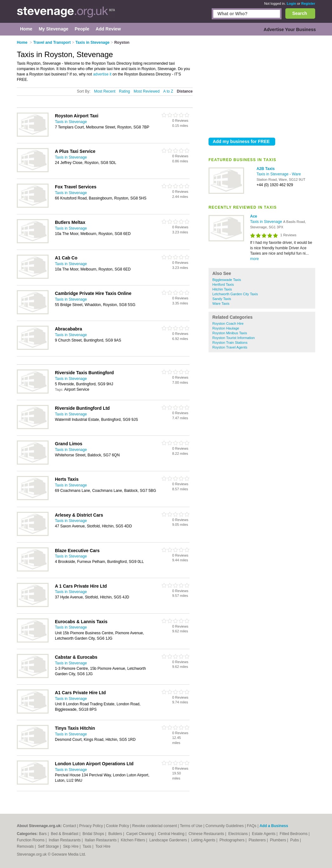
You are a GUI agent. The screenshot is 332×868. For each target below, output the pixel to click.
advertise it (102, 74)
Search (300, 13)
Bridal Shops (94, 834)
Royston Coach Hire (228, 323)
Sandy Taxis (222, 299)
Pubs (295, 840)
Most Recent (105, 91)
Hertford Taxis (223, 284)
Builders (116, 834)
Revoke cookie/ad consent (155, 826)
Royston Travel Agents (230, 347)
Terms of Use (191, 826)
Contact (69, 826)
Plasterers (258, 840)
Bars (43, 834)
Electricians (239, 834)
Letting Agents (204, 840)
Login (291, 3)
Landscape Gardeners (169, 840)
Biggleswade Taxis (227, 280)
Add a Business (274, 826)
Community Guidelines (225, 826)
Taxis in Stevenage (273, 174)
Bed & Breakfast (65, 834)
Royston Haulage (226, 328)
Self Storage (49, 846)
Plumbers (278, 840)
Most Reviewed (147, 91)
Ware (296, 174)
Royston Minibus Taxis (230, 333)
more (254, 259)
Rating (125, 91)
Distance (185, 91)
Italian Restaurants (101, 840)
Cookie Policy (118, 826)
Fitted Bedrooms (294, 834)
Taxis (87, 846)
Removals (26, 846)
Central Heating (172, 834)
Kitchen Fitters (134, 840)
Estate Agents (264, 834)
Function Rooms (31, 840)
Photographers (232, 840)
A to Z (168, 91)
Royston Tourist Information (234, 338)
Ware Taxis (221, 303)
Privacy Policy (91, 826)
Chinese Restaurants (207, 834)
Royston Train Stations (230, 343)
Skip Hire (71, 846)
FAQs (252, 826)
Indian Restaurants (65, 840)
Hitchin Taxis (222, 289)
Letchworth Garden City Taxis (235, 294)
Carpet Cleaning (141, 834)
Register (308, 3)
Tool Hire (103, 846)
